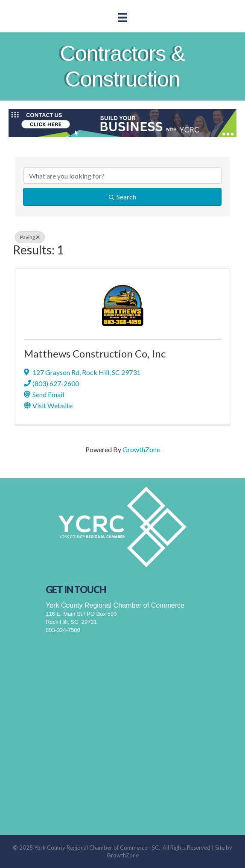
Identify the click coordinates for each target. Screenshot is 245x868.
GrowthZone (141, 449)
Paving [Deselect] (30, 237)
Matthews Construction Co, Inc (95, 353)
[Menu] (122, 17)
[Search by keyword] (122, 176)
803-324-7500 (63, 630)
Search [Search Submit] (122, 197)
